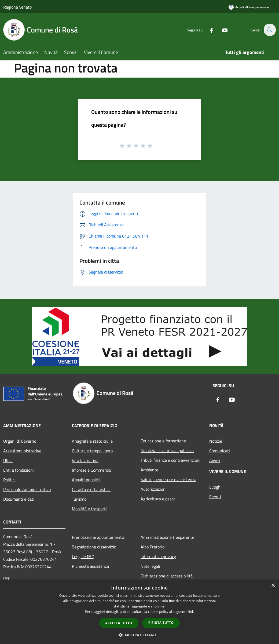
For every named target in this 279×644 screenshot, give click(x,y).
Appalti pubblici (86, 480)
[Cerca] (269, 30)
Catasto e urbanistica (91, 489)
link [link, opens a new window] (191, 612)
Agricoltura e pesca (158, 499)
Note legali (150, 566)
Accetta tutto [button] (119, 623)
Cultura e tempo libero (92, 451)
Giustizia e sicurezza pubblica (167, 450)
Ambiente (149, 470)
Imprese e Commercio (91, 470)
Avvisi (215, 460)
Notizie (216, 441)
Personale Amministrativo (27, 489)
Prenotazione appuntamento (98, 537)
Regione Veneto (17, 7)
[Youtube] (222, 30)
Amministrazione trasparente (167, 537)
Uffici (8, 460)
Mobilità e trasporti (89, 509)
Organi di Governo (20, 441)
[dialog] (139, 612)
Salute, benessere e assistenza (168, 479)
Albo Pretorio (153, 547)
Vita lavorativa (85, 460)
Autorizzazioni (154, 489)
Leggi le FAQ (83, 556)
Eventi (215, 497)
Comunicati (220, 451)
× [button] (273, 586)
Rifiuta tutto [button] (161, 623)
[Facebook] (208, 30)
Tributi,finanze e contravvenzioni (170, 460)
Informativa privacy (158, 556)
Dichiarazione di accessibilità (167, 576)
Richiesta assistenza (90, 566)
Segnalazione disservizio (94, 547)
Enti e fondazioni (19, 470)
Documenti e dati (19, 499)
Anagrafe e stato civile (92, 441)
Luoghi (215, 487)
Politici (9, 480)
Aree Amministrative (22, 451)
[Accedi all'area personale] (249, 7)
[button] (139, 635)
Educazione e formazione (163, 441)
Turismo (79, 499)
